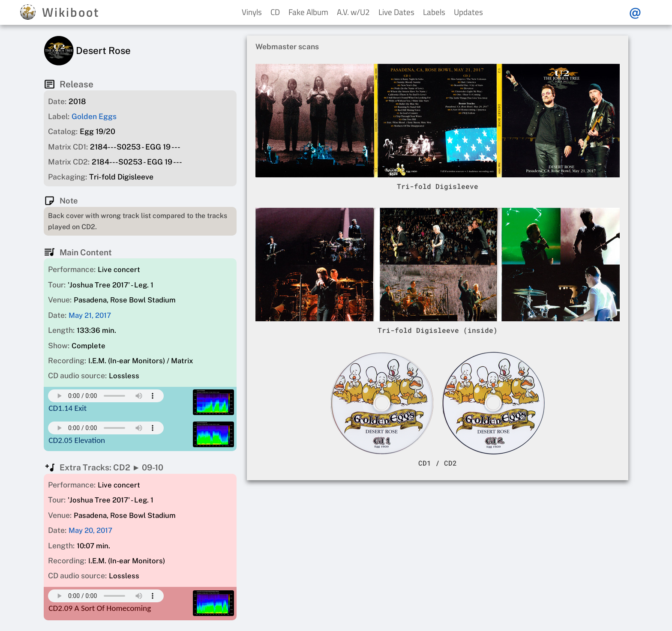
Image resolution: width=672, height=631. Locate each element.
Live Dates (396, 12)
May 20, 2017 (90, 530)
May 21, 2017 (90, 315)
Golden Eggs (94, 116)
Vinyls (252, 12)
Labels (434, 12)
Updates (468, 12)
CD (275, 12)
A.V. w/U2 (353, 12)
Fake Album (308, 12)
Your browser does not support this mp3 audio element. (106, 396)
